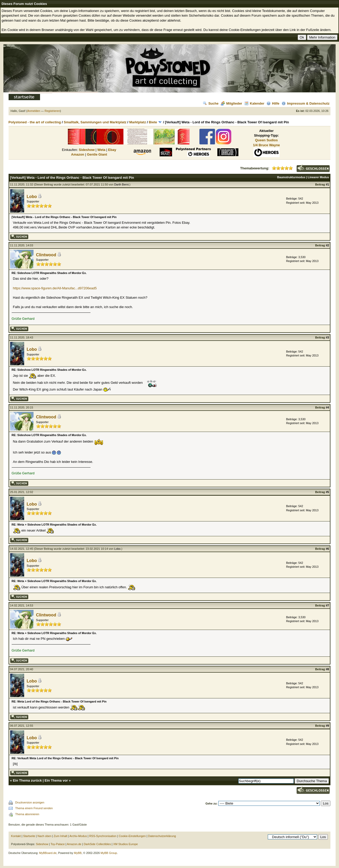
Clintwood (46, 255)
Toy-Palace (57, 844)
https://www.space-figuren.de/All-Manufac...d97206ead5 (55, 288)
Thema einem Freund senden (34, 808)
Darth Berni (121, 184)
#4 (327, 407)
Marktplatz (138, 122)
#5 (327, 492)
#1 (327, 184)
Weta (101, 150)
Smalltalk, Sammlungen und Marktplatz (95, 122)
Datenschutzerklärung (162, 836)
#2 (327, 245)
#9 (327, 726)
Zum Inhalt (61, 836)
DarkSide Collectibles (97, 844)
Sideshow (87, 150)
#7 (327, 605)
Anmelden (34, 111)
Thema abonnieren (27, 814)
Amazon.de (74, 844)
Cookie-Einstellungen (132, 836)
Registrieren (52, 111)
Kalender (254, 103)
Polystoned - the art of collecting (35, 122)
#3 (327, 337)
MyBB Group (109, 853)
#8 (327, 669)
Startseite (29, 836)
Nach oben (44, 836)
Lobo (32, 197)
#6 (327, 549)
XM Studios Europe (125, 844)
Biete (153, 122)
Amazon (78, 154)
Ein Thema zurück (27, 780)
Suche (211, 103)
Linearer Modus (318, 177)
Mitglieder (231, 103)
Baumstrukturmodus (291, 177)
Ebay (112, 150)
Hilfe (273, 103)
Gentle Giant (97, 154)
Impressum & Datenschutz (305, 103)
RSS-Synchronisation (103, 836)
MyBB (78, 853)
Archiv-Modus (78, 836)
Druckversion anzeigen (30, 802)
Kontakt (16, 836)
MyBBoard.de (48, 853)
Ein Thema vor (56, 780)
